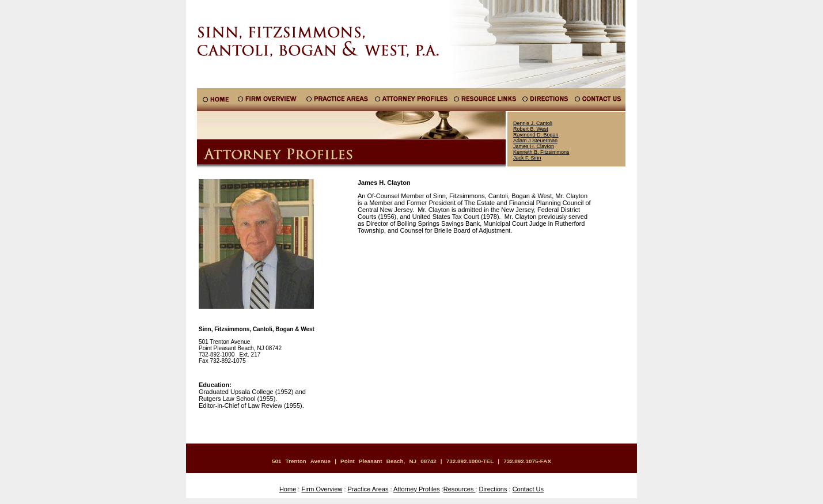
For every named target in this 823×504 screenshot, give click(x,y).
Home (288, 489)
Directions (493, 489)
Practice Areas (368, 489)
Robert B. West (531, 129)
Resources (460, 489)
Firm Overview (322, 489)
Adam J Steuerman (535, 141)
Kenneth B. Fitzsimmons (541, 152)
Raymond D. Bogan (536, 135)
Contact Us (528, 489)
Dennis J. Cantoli (533, 123)
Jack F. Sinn (527, 158)
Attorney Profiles (417, 489)
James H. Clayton (534, 146)
